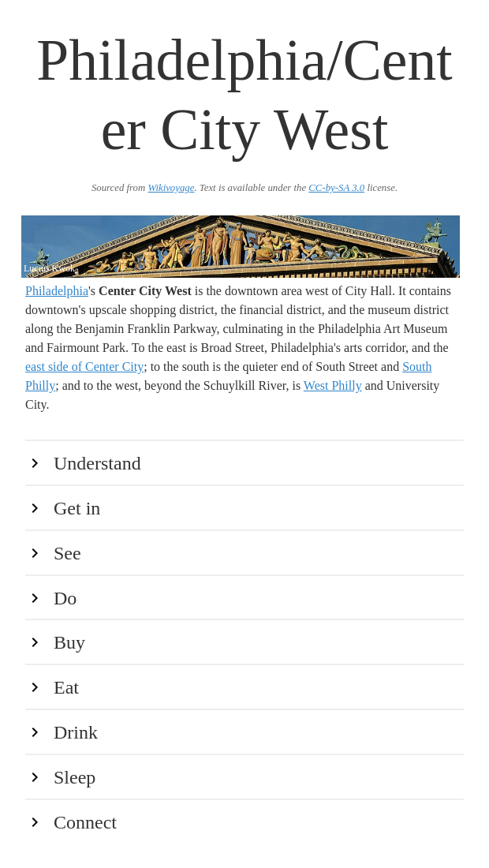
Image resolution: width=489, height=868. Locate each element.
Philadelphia (57, 291)
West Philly (333, 385)
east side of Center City (84, 367)
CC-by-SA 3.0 (336, 188)
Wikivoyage (171, 188)
